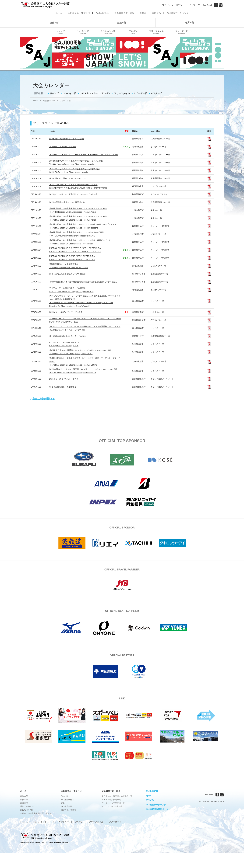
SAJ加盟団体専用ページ (157, 809)
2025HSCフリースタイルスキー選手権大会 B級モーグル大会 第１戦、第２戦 (84, 155)
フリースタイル (156, 32)
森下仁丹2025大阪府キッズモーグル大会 (67, 139)
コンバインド (83, 32)
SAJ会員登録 (102, 13)
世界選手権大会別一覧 (111, 800)
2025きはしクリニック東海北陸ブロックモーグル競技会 (73, 194)
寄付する (150, 800)
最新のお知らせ (27, 806)
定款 (63, 803)
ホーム (59, 13)
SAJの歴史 (66, 796)
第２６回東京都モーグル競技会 (63, 387)
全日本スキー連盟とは (79, 13)
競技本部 (122, 23)
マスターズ (156, 93)
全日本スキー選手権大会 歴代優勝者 (36, 813)
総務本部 (54, 23)
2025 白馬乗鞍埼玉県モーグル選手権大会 (67, 202)
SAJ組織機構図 (67, 800)
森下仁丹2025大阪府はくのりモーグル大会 (68, 178)
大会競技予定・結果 (124, 13)
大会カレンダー (49, 101)
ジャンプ (60, 32)
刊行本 (143, 13)
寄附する (156, 13)
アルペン (133, 32)
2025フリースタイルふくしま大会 (64, 379)
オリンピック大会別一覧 (112, 806)
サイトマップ (193, 5)
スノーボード (181, 32)
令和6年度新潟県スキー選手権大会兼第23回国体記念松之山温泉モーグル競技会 (83, 282)
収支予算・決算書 (69, 810)
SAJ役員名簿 (67, 806)
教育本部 (190, 23)
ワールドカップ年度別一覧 (113, 803)
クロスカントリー (109, 32)
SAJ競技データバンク (177, 13)
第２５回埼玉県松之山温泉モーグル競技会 (67, 274)
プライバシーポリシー (173, 5)
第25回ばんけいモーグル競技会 (63, 147)
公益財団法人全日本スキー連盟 (46, 836)
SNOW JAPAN (26, 810)
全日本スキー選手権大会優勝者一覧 (117, 796)
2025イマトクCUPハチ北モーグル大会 (66, 312)
